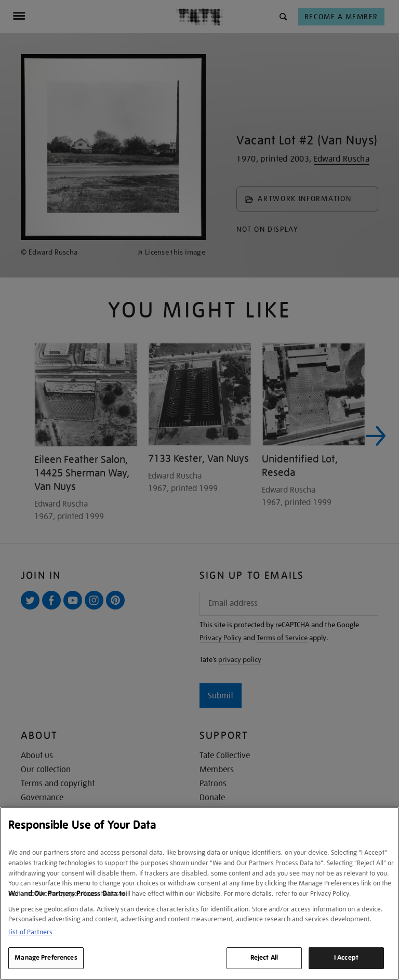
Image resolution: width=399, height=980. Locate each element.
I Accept (346, 958)
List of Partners (30, 932)
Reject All (264, 958)
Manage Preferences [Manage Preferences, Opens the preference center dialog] (46, 958)
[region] (199, 893)
